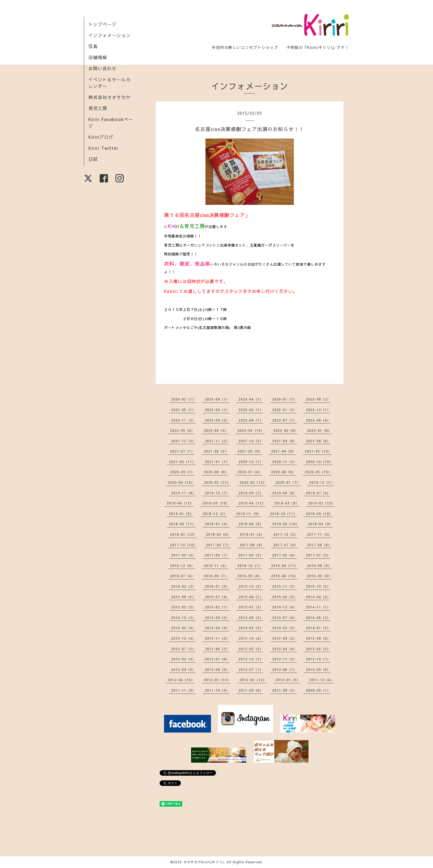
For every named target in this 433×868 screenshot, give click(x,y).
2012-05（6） (318, 670)
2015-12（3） (251, 586)
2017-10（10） (184, 545)
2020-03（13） (217, 482)
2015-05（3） (285, 597)
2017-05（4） (184, 555)
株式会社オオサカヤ (109, 97)
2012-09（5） (184, 670)
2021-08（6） (318, 441)
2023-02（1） (251, 410)
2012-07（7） (251, 670)
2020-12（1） (251, 462)
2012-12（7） (251, 659)
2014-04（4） (217, 628)
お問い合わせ (102, 68)
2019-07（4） (318, 493)
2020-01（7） (288, 482)
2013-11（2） (217, 638)
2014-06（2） (318, 618)
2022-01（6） (319, 430)
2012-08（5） (217, 670)
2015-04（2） (318, 597)
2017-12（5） (286, 534)
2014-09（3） (217, 618)
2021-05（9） (250, 451)
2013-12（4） (184, 638)
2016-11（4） (216, 566)
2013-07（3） (184, 649)
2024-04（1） (251, 399)
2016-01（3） (217, 586)
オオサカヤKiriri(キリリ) (204, 862)
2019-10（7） (217, 493)
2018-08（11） (182, 524)
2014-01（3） (318, 628)
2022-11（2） (184, 420)
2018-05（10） (286, 524)
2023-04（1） (217, 410)
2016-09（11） (285, 566)
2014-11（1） (318, 607)
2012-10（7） (318, 659)
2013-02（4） (184, 659)
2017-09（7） (218, 545)
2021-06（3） (216, 451)
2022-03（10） (251, 430)
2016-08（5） (319, 566)
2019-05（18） (216, 503)
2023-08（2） (318, 399)
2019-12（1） (322, 482)
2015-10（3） (318, 586)
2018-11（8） (249, 514)
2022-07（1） (285, 420)
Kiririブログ (101, 137)
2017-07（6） (286, 545)
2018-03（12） (184, 534)
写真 (93, 46)
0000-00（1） (318, 690)
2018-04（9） (320, 524)
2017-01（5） (318, 555)
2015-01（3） (251, 607)
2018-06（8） (251, 524)
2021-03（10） (318, 451)
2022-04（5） (216, 430)
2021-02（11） (182, 462)
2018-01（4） (252, 534)
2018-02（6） (218, 534)
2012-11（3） (285, 659)
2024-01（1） (285, 399)
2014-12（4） (285, 607)
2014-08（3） (251, 618)
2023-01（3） (285, 410)
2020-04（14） (181, 482)
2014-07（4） (285, 618)
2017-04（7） (217, 555)
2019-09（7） (251, 493)
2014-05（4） (184, 628)
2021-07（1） (182, 451)
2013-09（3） (285, 638)
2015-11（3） (285, 586)
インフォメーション (109, 35)
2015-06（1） (251, 597)
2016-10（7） (250, 566)
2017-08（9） (252, 545)
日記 (93, 159)
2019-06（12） (180, 503)
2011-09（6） (251, 690)
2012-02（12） (253, 680)
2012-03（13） (217, 680)
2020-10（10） (319, 462)
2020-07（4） (250, 472)
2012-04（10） (181, 680)
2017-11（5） (319, 534)
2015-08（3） (184, 597)
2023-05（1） (184, 410)
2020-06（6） (283, 472)
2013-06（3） (217, 649)
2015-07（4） (217, 597)
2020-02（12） (253, 482)
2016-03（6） (319, 576)
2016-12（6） (182, 566)
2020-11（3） (285, 462)
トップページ (102, 24)
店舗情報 (98, 57)
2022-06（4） (318, 420)
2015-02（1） (217, 607)
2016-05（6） (250, 576)
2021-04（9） (283, 451)
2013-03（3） (318, 649)
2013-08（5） (318, 638)
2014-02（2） (285, 628)
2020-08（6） (216, 472)
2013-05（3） (251, 649)
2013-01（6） (217, 659)
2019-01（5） (181, 514)
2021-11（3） (217, 441)
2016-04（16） (285, 576)
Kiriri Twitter (103, 148)
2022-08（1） (251, 420)
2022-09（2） (217, 420)
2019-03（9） (287, 503)
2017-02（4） (285, 555)
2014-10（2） (184, 618)
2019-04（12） (252, 503)
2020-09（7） (182, 472)
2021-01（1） (217, 462)
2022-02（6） (286, 430)
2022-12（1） (318, 410)
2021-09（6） (285, 441)
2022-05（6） (182, 430)
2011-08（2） (285, 690)
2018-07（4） (217, 524)
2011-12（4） (322, 680)
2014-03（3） (251, 628)
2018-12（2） (215, 514)
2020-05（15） (318, 472)
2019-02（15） (322, 503)
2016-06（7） (216, 576)
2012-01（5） (288, 680)
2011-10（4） (217, 690)
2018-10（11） (283, 514)
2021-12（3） (184, 441)
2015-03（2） (184, 607)
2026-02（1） (184, 399)
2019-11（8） (184, 493)
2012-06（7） (285, 670)
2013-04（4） (285, 649)
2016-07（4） (182, 576)
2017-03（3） (251, 555)
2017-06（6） (319, 545)
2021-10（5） (251, 441)
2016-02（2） (184, 586)
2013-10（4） (251, 638)
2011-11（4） (184, 690)
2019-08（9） (285, 493)
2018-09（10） (319, 514)
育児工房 (98, 108)
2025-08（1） (217, 399)
